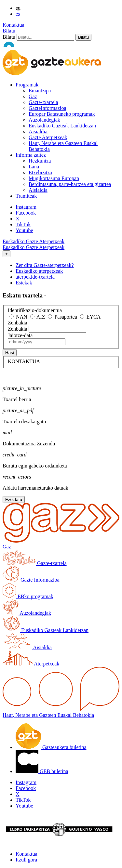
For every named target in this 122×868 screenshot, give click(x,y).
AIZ (38, 317)
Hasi (10, 353)
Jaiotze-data (20, 335)
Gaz (33, 96)
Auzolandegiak (44, 120)
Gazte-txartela (43, 102)
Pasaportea (62, 317)
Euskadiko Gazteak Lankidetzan (62, 126)
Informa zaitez (31, 155)
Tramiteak (26, 196)
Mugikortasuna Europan (54, 178)
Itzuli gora (26, 860)
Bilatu (9, 31)
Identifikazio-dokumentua (35, 310)
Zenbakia (18, 323)
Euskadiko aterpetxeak (39, 271)
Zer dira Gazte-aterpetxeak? (45, 265)
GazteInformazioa (47, 108)
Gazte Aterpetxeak (48, 137)
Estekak (24, 283)
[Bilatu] (45, 37)
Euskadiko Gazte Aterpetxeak (34, 241)
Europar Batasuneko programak (62, 114)
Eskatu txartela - (24, 295)
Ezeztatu (14, 500)
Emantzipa (40, 91)
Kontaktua (14, 25)
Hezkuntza (40, 161)
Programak (27, 85)
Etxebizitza (40, 172)
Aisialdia (38, 132)
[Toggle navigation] (7, 254)
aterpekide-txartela (35, 277)
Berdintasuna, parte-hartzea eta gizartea (70, 184)
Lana (34, 167)
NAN (18, 317)
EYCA (90, 317)
